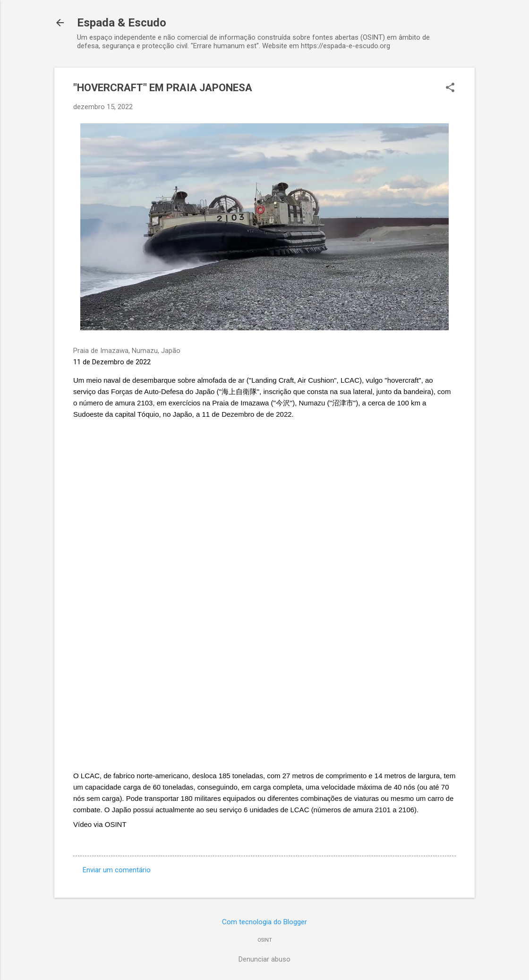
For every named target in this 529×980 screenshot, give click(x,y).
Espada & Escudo (122, 23)
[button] (450, 88)
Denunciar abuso (264, 959)
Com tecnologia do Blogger (264, 922)
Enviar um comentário (117, 870)
